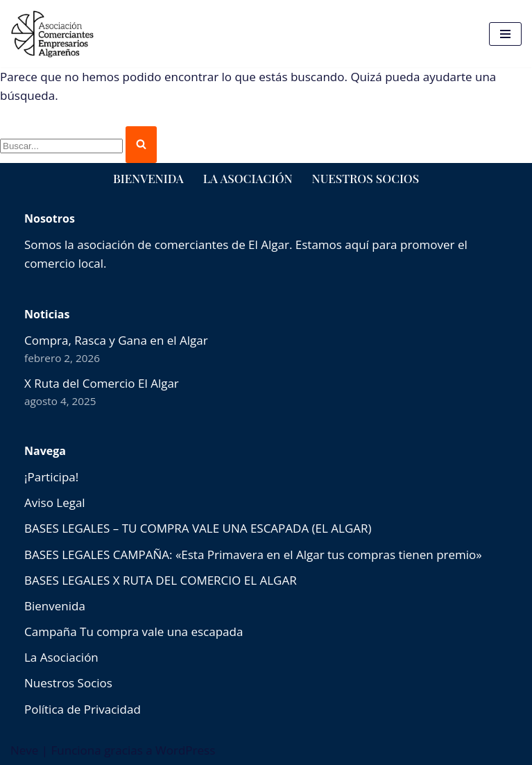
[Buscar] (61, 146)
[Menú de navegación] (505, 34)
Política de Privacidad (83, 709)
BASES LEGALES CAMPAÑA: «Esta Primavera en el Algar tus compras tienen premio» (253, 555)
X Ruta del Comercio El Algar (102, 383)
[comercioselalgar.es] (53, 34)
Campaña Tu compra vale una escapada (134, 631)
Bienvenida (148, 178)
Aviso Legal (55, 502)
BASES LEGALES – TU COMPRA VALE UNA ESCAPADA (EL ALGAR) (198, 528)
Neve (24, 750)
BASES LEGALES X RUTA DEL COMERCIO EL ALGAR (161, 580)
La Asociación (248, 178)
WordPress (185, 750)
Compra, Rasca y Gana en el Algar (116, 340)
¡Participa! (51, 477)
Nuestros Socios (366, 178)
